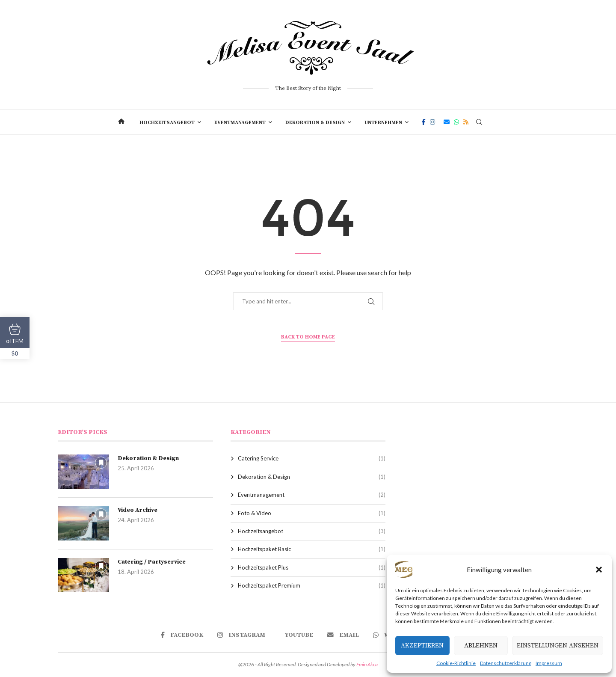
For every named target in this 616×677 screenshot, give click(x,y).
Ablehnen (481, 646)
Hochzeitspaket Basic (312, 549)
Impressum (549, 663)
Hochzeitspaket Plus (312, 567)
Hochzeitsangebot (167, 123)
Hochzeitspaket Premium (312, 585)
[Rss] (466, 122)
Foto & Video (312, 513)
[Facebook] (424, 122)
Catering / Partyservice (152, 562)
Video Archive (138, 510)
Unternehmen (383, 123)
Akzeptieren (422, 646)
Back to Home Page (308, 337)
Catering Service (312, 458)
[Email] (447, 122)
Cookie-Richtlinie (456, 663)
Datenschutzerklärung (506, 663)
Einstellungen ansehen (558, 646)
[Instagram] (432, 122)
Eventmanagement (240, 123)
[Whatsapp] (456, 122)
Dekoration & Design (315, 123)
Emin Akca (367, 664)
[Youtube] (297, 635)
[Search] (479, 122)
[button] (599, 570)
